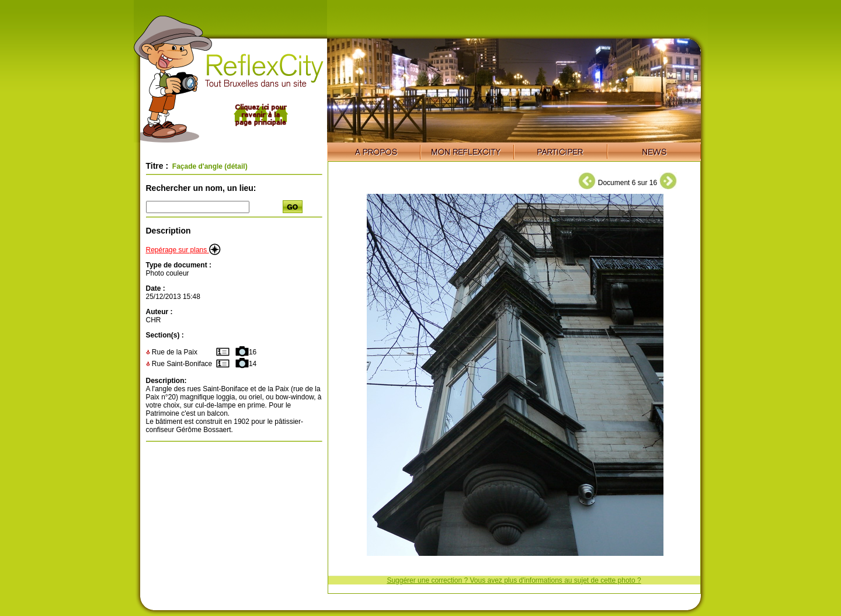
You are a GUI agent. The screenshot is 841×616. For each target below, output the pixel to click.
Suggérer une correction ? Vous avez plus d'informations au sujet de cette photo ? (514, 580)
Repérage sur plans (183, 250)
